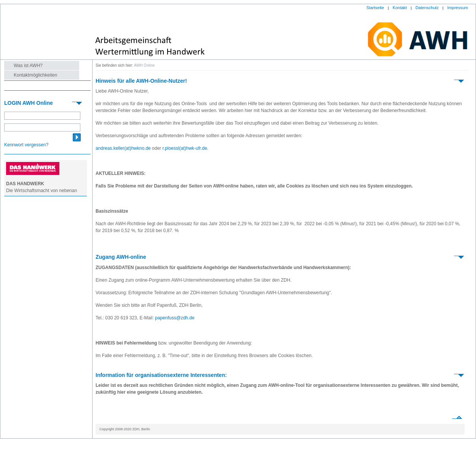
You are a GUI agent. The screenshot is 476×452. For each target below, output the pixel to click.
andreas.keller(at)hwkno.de (123, 148)
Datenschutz (427, 8)
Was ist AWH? (28, 66)
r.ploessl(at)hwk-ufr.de (184, 148)
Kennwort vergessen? (26, 145)
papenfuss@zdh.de (175, 318)
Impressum (458, 8)
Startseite (375, 8)
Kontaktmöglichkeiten (35, 75)
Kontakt (400, 8)
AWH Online (145, 65)
